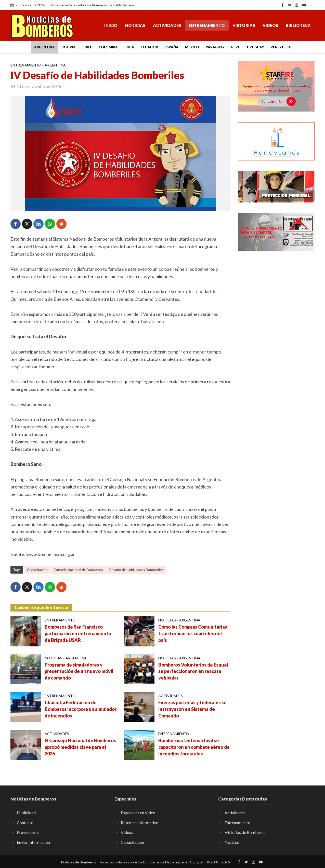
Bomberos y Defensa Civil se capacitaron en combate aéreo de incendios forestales (194, 747)
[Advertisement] (276, 337)
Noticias (135, 25)
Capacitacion (37, 570)
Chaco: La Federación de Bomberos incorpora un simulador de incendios (81, 709)
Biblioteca (298, 25)
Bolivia (69, 47)
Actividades (167, 25)
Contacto (25, 823)
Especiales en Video (138, 813)
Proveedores (28, 832)
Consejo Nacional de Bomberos (78, 570)
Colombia (108, 47)
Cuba (129, 47)
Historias (244, 25)
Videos (270, 25)
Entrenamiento (207, 25)
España (172, 47)
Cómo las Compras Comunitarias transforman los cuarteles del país (193, 633)
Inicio (111, 25)
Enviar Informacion (33, 842)
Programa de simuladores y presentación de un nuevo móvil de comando (79, 671)
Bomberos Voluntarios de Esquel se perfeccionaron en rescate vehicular (193, 671)
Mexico (192, 47)
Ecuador (149, 47)
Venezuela (281, 47)
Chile (87, 47)
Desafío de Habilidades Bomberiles (136, 570)
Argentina (44, 47)
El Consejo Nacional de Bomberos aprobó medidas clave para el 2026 (80, 747)
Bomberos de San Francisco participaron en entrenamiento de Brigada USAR (78, 633)
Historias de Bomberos (245, 832)
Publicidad (26, 813)
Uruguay (255, 47)
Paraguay (215, 47)
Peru (236, 47)
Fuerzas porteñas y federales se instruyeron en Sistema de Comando (192, 709)
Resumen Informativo (140, 823)
